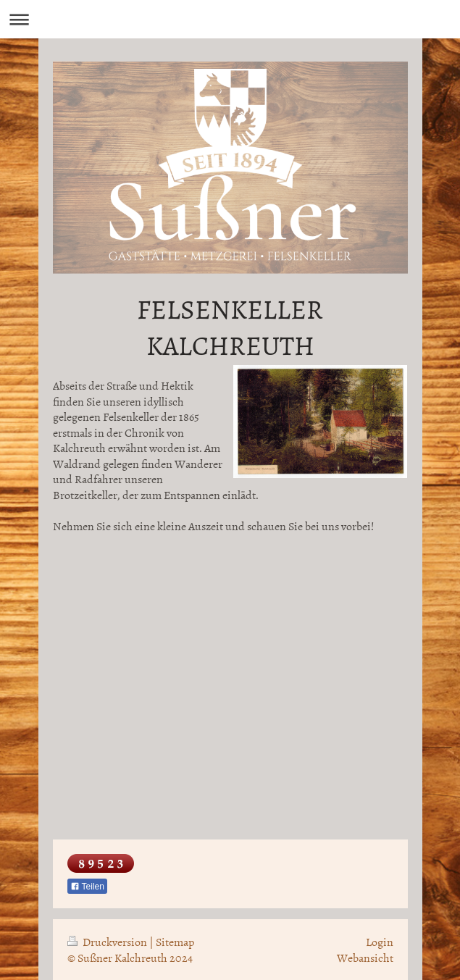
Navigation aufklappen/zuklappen (230, 19)
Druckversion (108, 942)
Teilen (87, 887)
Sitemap (175, 942)
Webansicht (365, 958)
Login (380, 942)
